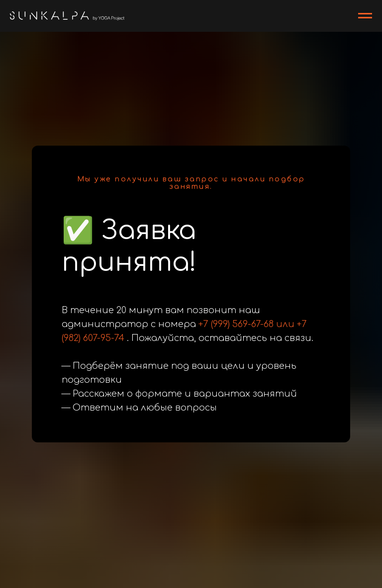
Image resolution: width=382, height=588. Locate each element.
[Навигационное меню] (365, 16)
